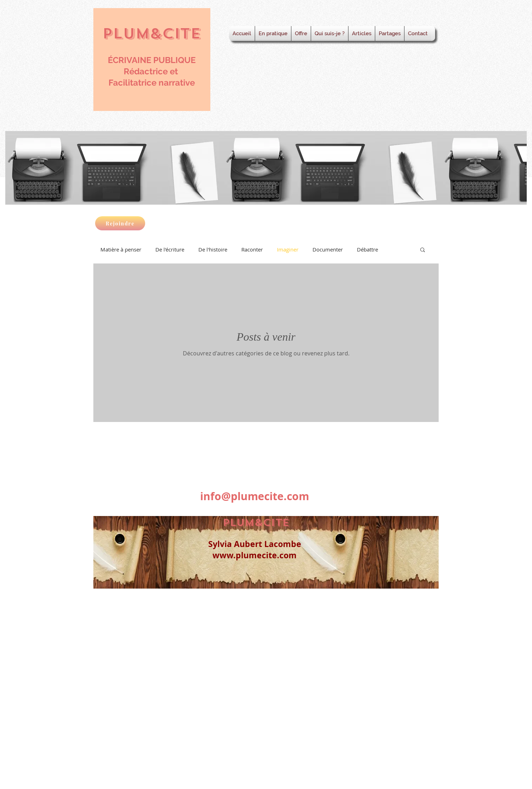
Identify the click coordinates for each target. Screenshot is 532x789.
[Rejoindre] (120, 223)
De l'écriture (170, 249)
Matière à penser (121, 249)
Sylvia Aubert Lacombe (255, 544)
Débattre (367, 249)
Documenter (328, 249)
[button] (423, 250)
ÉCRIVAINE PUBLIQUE (152, 60)
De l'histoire (213, 249)
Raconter (252, 249)
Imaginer (288, 249)
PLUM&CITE (152, 33)
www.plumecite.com (255, 555)
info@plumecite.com (255, 496)
